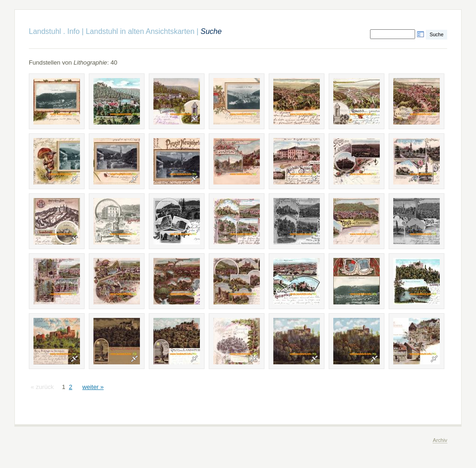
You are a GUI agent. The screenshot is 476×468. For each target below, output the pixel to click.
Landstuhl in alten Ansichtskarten (140, 31)
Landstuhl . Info (54, 31)
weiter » (93, 387)
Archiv (440, 440)
